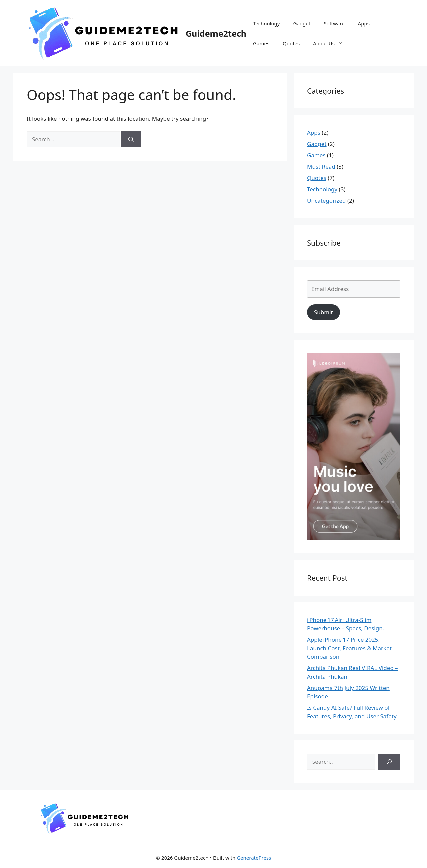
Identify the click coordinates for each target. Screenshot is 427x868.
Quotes (291, 43)
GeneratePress (254, 858)
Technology (266, 23)
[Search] (131, 139)
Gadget (302, 23)
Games (261, 43)
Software (334, 23)
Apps (364, 23)
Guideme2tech (216, 33)
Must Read (321, 166)
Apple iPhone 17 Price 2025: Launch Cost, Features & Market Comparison (349, 648)
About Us (331, 43)
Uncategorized (326, 200)
